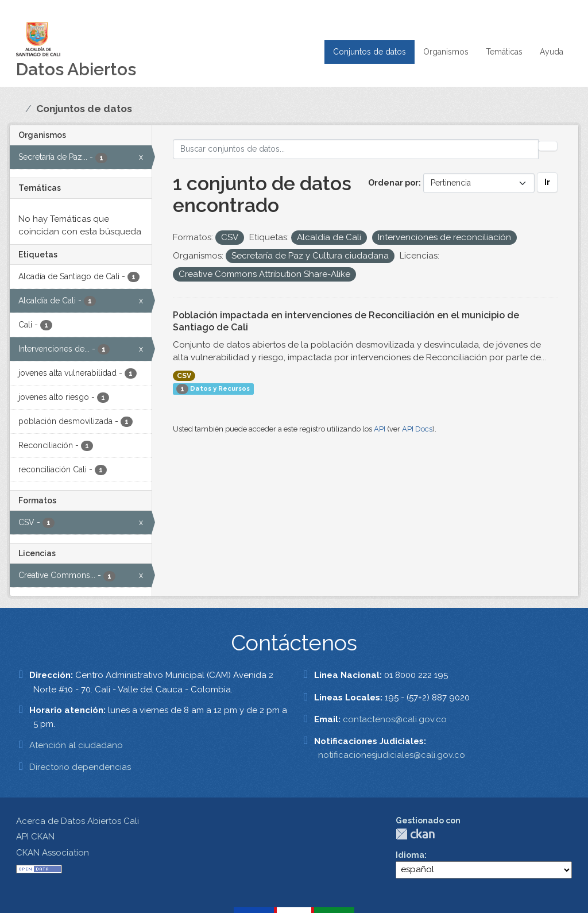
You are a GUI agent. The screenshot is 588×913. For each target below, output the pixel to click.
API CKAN (35, 837)
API (380, 429)
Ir (547, 182)
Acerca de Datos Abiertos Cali (78, 821)
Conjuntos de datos (370, 52)
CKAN (415, 834)
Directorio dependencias (80, 767)
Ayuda (552, 52)
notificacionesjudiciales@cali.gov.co (392, 755)
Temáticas (504, 52)
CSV (184, 376)
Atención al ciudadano (76, 745)
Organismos (446, 52)
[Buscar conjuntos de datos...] (356, 149)
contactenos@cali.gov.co (395, 719)
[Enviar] (548, 146)
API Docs (417, 429)
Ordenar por (393, 183)
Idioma (410, 855)
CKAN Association (53, 853)
